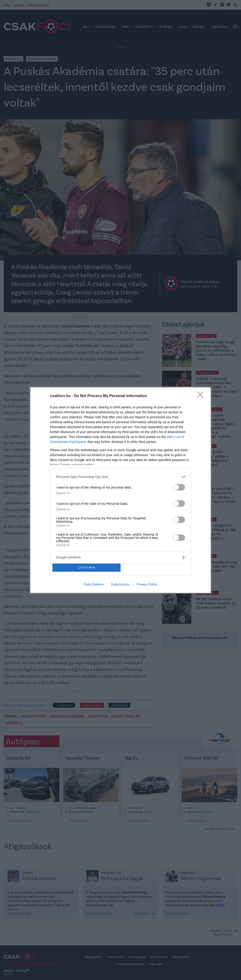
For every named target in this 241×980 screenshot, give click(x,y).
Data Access (120, 584)
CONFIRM (86, 568)
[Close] (202, 396)
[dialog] (120, 490)
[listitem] (120, 477)
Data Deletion (94, 584)
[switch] (179, 487)
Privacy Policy (147, 584)
